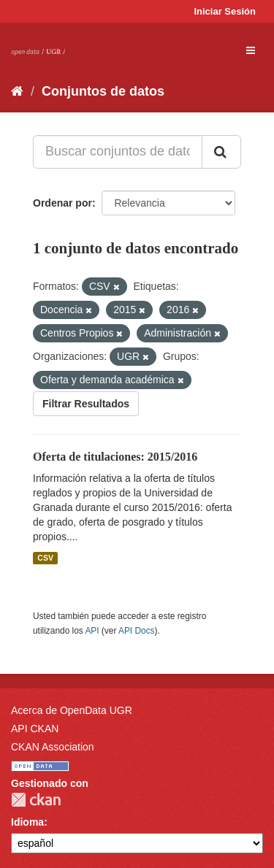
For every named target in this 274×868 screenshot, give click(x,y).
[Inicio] (17, 91)
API (92, 631)
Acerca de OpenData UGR (72, 710)
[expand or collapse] (251, 50)
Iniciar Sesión (225, 11)
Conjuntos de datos (103, 91)
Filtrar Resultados (86, 404)
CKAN (36, 800)
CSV (45, 558)
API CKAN (35, 729)
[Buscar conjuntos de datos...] (118, 152)
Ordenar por (62, 203)
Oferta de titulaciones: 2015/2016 (115, 457)
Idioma (27, 822)
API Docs (137, 631)
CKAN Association (53, 747)
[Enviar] (221, 152)
